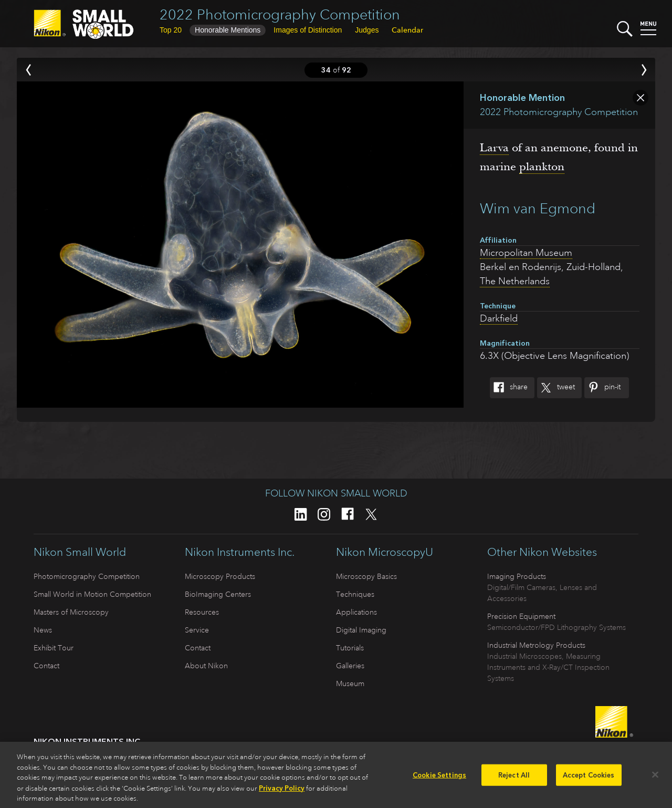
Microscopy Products (220, 576)
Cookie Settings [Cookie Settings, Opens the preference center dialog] (439, 778)
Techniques (355, 594)
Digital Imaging (361, 630)
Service (197, 630)
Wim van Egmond (538, 208)
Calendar (407, 30)
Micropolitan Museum (526, 253)
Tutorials (350, 648)
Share (509, 388)
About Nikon (206, 666)
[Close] (655, 778)
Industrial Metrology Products (536, 645)
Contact (46, 666)
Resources (202, 612)
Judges (367, 30)
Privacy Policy (282, 791)
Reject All (514, 778)
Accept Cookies (589, 778)
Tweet (556, 388)
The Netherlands (515, 281)
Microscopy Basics (366, 576)
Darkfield (499, 318)
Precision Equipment (521, 616)
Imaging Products (517, 576)
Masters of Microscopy (71, 612)
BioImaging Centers (218, 594)
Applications (356, 612)
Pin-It (602, 388)
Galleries (350, 666)
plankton (542, 167)
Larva (494, 148)
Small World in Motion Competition (92, 594)
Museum (350, 683)
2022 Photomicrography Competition (280, 14)
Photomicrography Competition (87, 576)
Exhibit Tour (54, 648)
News (43, 630)
